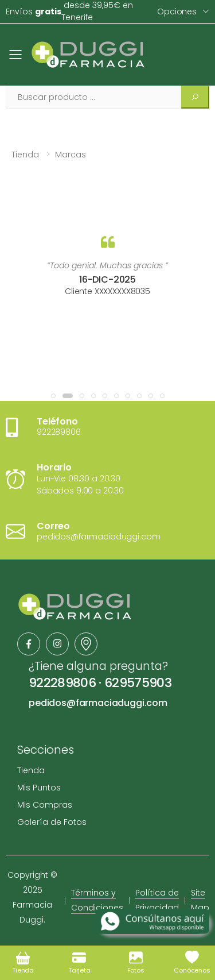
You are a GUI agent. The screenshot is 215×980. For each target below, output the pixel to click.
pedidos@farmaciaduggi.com (98, 703)
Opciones (177, 11)
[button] (53, 396)
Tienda (25, 155)
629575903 (138, 683)
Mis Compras (45, 805)
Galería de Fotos (52, 822)
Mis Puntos (39, 788)
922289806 (62, 683)
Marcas (71, 155)
